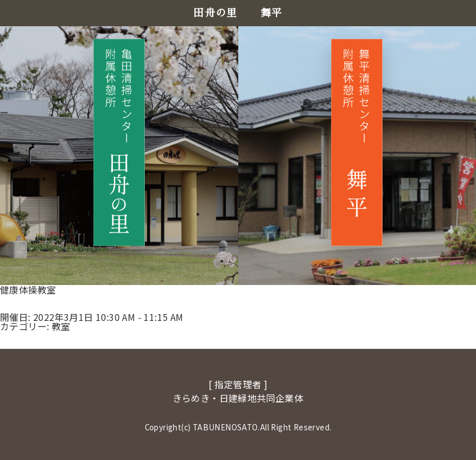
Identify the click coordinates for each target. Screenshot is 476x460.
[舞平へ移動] (357, 142)
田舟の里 (215, 13)
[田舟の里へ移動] (119, 142)
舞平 (272, 13)
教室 (61, 326)
